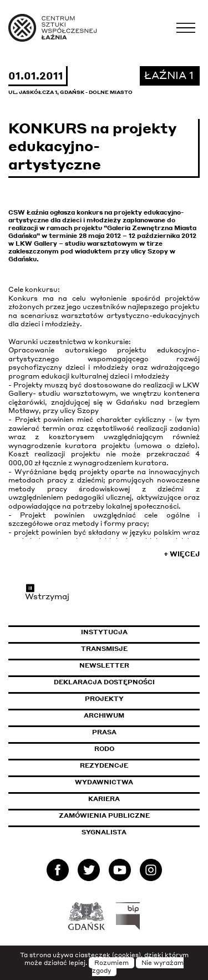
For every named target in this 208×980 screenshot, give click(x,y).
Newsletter (104, 665)
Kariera (104, 799)
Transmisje (141, 649)
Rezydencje (104, 765)
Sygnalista (104, 832)
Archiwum (104, 715)
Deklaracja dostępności (104, 682)
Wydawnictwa (104, 782)
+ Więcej (182, 554)
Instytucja (104, 632)
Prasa (104, 732)
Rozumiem (111, 963)
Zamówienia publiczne (129, 815)
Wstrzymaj (47, 592)
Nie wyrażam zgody (138, 967)
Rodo (104, 749)
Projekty (104, 699)
